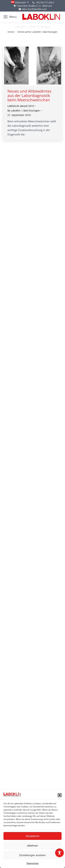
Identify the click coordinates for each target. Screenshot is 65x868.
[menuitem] (20, 2)
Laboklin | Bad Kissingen (33, 27)
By (24, 110)
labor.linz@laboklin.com (32, 9)
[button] (60, 795)
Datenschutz (33, 863)
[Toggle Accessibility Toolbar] (59, 853)
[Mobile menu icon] (10, 17)
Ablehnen (32, 846)
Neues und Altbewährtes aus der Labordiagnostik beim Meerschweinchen (29, 95)
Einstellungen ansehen (33, 855)
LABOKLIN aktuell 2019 (21, 106)
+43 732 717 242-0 (45, 2)
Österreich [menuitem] (21, 2)
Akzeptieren (32, 836)
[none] (20, 2)
